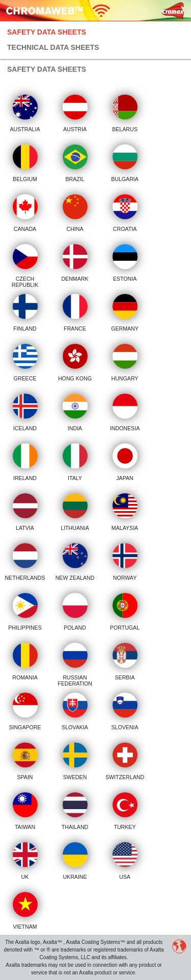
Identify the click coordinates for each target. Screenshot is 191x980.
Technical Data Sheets (53, 47)
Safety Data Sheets (47, 32)
